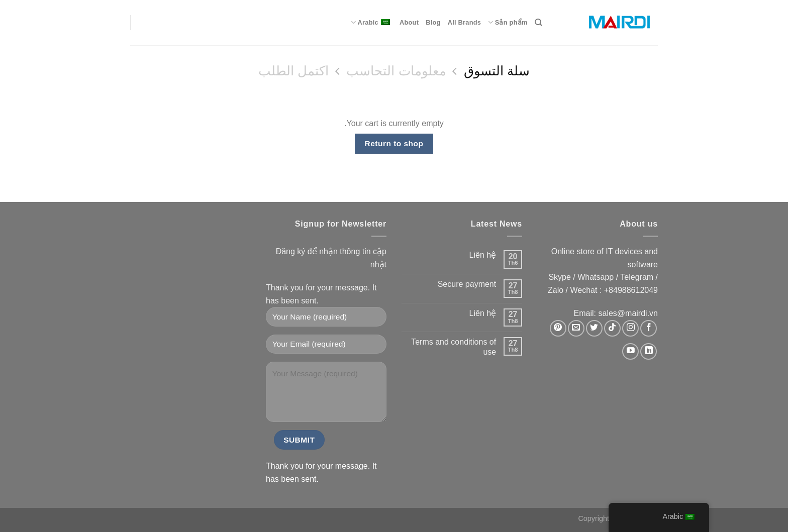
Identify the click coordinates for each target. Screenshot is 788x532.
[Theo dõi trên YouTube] (630, 351)
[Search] (538, 23)
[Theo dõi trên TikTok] (612, 328)
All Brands (465, 22)
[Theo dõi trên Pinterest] (558, 328)
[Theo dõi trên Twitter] (594, 328)
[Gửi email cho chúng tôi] (576, 328)
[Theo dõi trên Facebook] (649, 328)
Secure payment (467, 284)
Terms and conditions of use (454, 347)
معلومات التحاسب (396, 71)
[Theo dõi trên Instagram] (630, 328)
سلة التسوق (497, 71)
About (409, 22)
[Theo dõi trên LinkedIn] (649, 351)
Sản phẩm (508, 22)
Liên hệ (483, 255)
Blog (433, 22)
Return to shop (394, 143)
